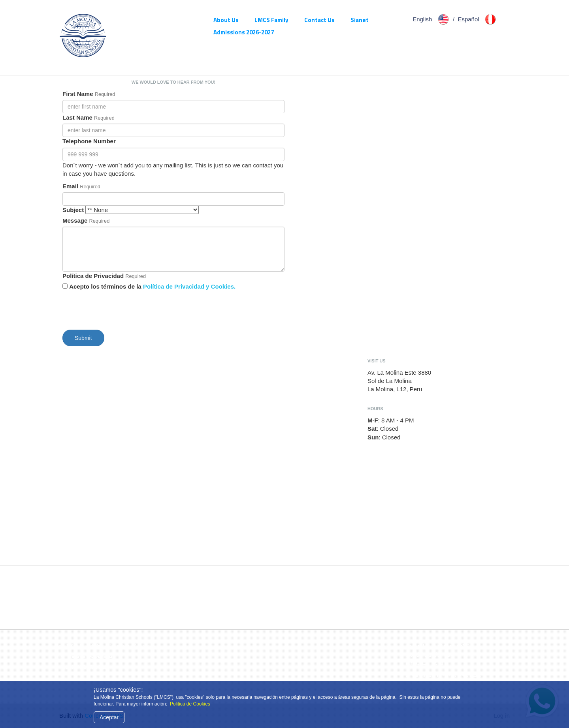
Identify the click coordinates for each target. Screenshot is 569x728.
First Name (78, 94)
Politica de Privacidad (87, 657)
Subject (73, 210)
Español (478, 19)
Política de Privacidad (93, 276)
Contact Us (319, 20)
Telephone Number (89, 141)
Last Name (77, 117)
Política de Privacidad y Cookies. (189, 286)
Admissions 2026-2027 (244, 32)
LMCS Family (271, 20)
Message (75, 220)
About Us (226, 20)
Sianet (360, 20)
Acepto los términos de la (152, 286)
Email (70, 186)
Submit (83, 338)
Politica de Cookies (190, 704)
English (432, 19)
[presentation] (122, 308)
